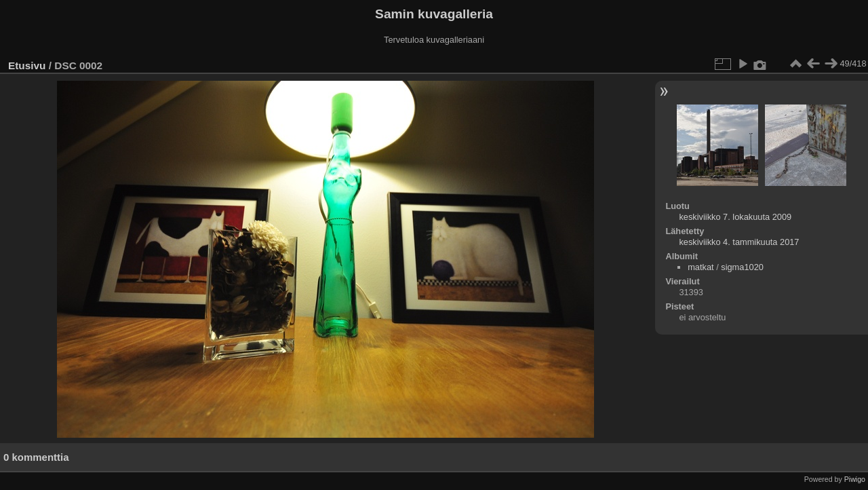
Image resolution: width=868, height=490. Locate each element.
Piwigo (855, 479)
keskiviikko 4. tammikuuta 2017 (739, 242)
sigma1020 (742, 267)
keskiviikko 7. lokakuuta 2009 (735, 217)
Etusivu (27, 65)
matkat (701, 267)
